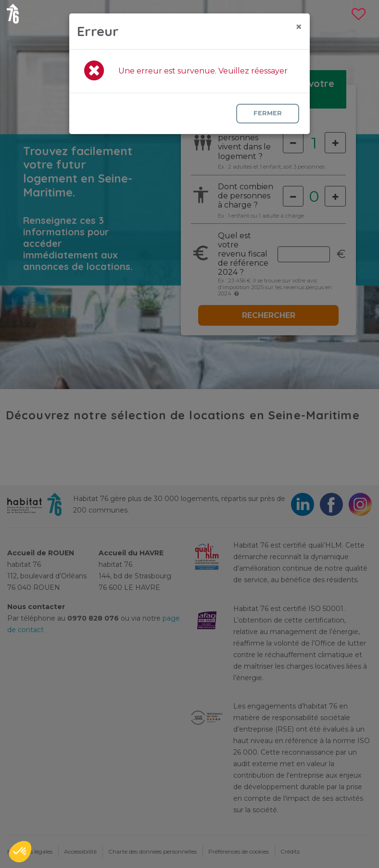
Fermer (268, 113)
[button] (20, 852)
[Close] (299, 27)
